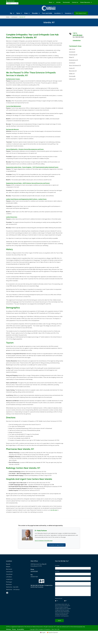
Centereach (9, 572)
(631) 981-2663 (78, 35)
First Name (58, 565)
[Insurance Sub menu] (73, 13)
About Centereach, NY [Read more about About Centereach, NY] (75, 65)
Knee (26, 13)
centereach (14, 17)
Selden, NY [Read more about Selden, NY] (72, 74)
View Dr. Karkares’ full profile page (44, 541)
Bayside (8, 564)
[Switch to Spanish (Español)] (52, 634)
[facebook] (7, 593)
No (66, 603)
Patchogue (9, 582)
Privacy (14, 631)
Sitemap (8, 631)
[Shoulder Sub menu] (39, 13)
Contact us (75, 2)
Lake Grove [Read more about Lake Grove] (72, 49)
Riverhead (9, 584)
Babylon (8, 567)
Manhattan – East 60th (12, 587)
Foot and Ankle (47, 13)
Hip (11, 13)
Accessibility (21, 631)
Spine (18, 13)
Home (8, 17)
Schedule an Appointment (56, 545)
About (51, 2)
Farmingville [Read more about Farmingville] (72, 76)
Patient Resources (85, 2)
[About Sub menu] (54, 2)
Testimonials (66, 2)
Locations (57, 13)
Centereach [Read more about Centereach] (72, 52)
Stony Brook (9, 574)
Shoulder (35, 13)
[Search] (21, 3)
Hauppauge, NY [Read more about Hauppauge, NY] (73, 55)
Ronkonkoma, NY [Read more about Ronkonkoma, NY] (74, 60)
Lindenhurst (9, 579)
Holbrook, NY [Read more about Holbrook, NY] (72, 79)
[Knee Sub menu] (29, 13)
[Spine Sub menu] (22, 13)
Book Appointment (81, 13)
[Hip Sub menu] (14, 13)
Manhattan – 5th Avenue (13, 590)
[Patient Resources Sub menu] (91, 2)
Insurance (68, 13)
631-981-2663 (54, 510)
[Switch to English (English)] (43, 634)
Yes (57, 603)
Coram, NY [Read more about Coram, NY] (72, 68)
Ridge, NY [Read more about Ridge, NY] (72, 57)
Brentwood (9, 569)
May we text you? (59, 600)
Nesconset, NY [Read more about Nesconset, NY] (73, 71)
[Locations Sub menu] (62, 13)
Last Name (58, 571)
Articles (58, 2)
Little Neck (9, 577)
